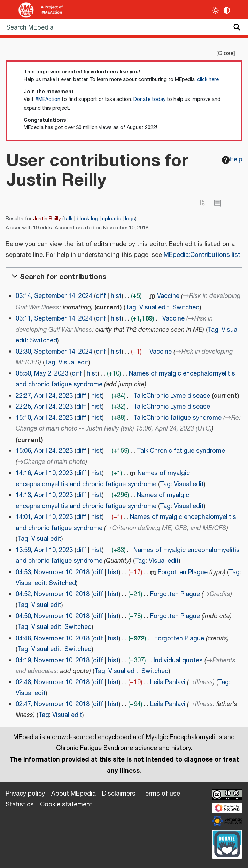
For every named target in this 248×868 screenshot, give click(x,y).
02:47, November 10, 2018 (53, 704)
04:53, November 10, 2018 (53, 573)
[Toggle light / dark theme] (216, 10)
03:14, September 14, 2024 (54, 296)
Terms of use (161, 794)
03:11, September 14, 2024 (54, 319)
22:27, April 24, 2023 (44, 396)
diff (101, 296)
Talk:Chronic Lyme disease (172, 396)
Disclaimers (119, 794)
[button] (124, 277)
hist (116, 296)
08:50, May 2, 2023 (42, 374)
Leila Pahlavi (168, 682)
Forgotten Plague (183, 573)
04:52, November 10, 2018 (53, 594)
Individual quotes (178, 661)
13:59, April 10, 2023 (44, 550)
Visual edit (73, 363)
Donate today (149, 100)
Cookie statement (66, 805)
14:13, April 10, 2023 (44, 495)
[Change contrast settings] (227, 10)
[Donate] (227, 843)
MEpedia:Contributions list (202, 255)
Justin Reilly (47, 219)
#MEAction (48, 100)
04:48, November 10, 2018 (53, 639)
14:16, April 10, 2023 (44, 473)
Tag (131, 308)
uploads (112, 219)
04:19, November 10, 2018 (53, 661)
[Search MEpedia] (124, 27)
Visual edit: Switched (169, 308)
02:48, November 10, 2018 (53, 682)
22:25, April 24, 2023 (44, 407)
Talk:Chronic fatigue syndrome (177, 418)
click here (208, 80)
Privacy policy (25, 794)
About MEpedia (73, 794)
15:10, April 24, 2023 (44, 418)
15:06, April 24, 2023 (44, 451)
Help (232, 160)
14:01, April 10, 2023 (44, 517)
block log (87, 219)
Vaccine (168, 296)
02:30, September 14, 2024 (54, 352)
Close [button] (226, 53)
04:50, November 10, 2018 (53, 616)
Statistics (20, 805)
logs (130, 219)
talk (68, 219)
